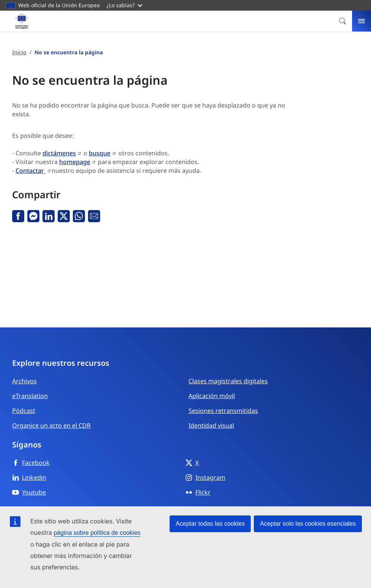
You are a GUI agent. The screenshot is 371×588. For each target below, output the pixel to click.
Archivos (24, 381)
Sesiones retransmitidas (223, 411)
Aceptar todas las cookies (210, 524)
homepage (75, 162)
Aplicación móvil (212, 396)
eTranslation (30, 396)
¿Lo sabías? (124, 5)
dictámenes (59, 153)
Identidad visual (211, 425)
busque (100, 153)
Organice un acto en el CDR (51, 425)
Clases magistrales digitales (228, 381)
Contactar (31, 171)
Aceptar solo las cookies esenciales (308, 524)
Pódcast (24, 411)
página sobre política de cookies (97, 533)
